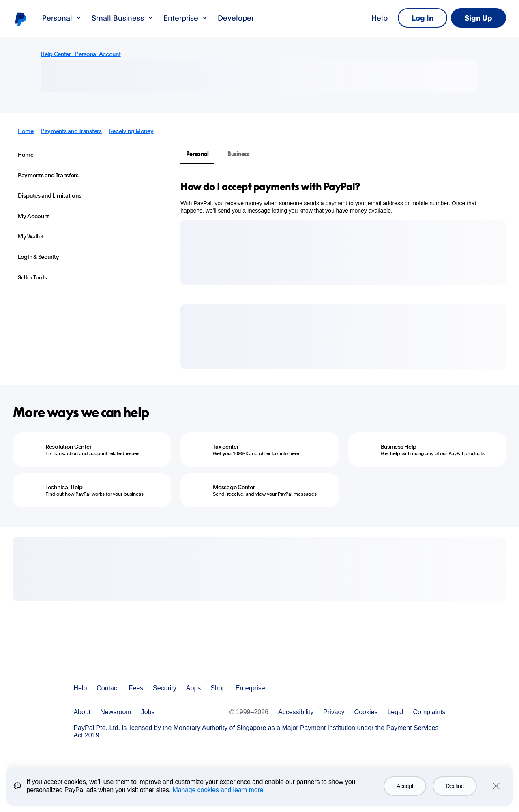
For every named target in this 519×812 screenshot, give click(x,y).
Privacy (334, 712)
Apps (193, 688)
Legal (395, 712)
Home (26, 131)
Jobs (148, 712)
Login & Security (39, 257)
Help (380, 18)
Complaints (429, 712)
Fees (136, 688)
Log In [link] (422, 18)
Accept (405, 786)
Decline (455, 786)
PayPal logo (20, 19)
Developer (236, 18)
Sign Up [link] (478, 18)
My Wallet (31, 236)
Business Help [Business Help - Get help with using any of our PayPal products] (399, 447)
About (82, 712)
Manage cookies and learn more (218, 790)
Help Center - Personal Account (81, 54)
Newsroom (116, 712)
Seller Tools (32, 277)
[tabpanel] (338, 197)
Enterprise (186, 18)
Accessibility (296, 712)
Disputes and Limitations (49, 195)
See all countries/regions (439, 688)
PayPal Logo (113, 658)
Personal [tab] (197, 154)
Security (165, 688)
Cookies (366, 712)
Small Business (123, 18)
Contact (108, 688)
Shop (218, 688)
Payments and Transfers (71, 131)
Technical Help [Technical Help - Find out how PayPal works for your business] (64, 487)
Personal (62, 18)
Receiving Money (131, 131)
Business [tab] (238, 154)
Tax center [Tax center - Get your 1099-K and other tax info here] (226, 447)
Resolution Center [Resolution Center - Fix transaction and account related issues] (68, 447)
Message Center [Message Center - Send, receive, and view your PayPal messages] (234, 487)
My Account (33, 216)
